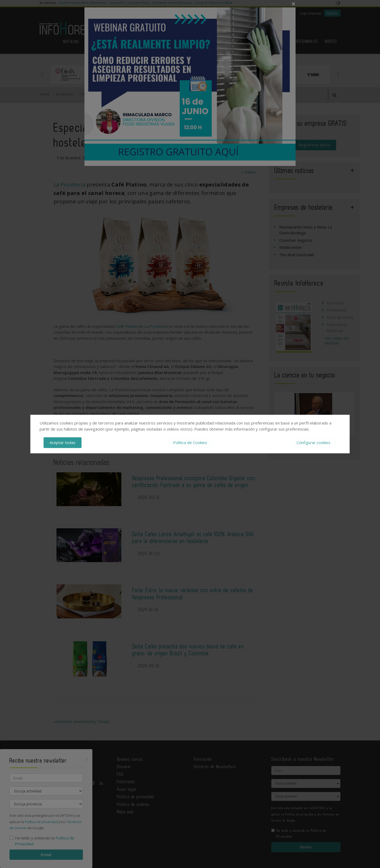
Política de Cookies (190, 442)
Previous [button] (42, 74)
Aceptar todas (63, 442)
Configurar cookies (313, 442)
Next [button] (338, 74)
